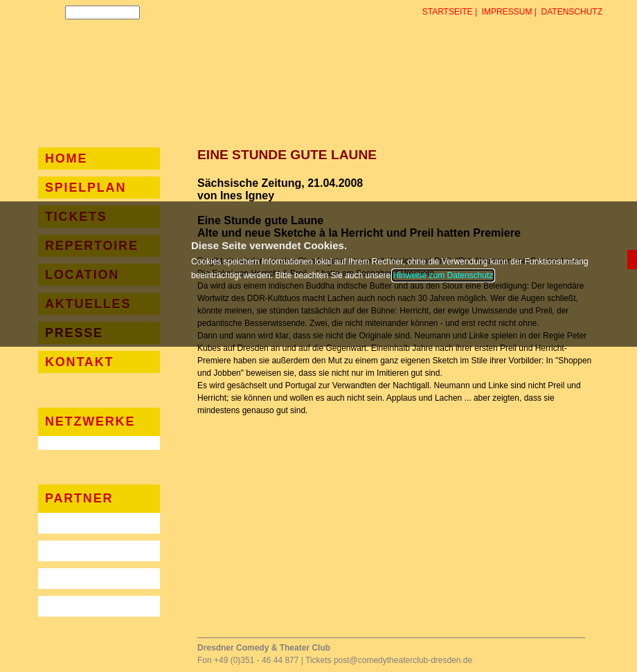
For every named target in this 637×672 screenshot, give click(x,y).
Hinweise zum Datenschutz (443, 275)
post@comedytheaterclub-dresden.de (403, 660)
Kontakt (79, 362)
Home (66, 158)
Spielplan (86, 188)
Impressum (507, 12)
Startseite (448, 12)
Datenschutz (572, 12)
